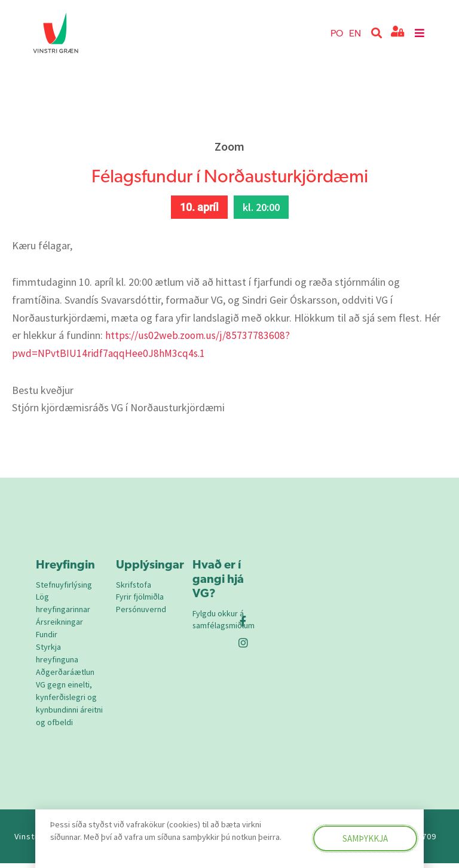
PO (337, 33)
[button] (377, 33)
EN (355, 33)
